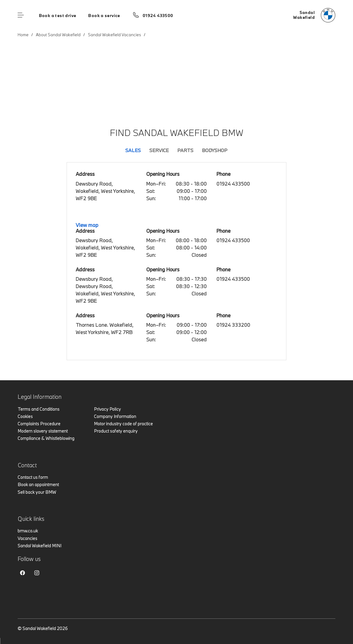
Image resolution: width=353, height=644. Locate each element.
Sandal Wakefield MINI (40, 546)
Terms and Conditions (39, 409)
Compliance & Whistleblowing (46, 438)
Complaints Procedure (39, 424)
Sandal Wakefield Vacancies (114, 35)
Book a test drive (58, 16)
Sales (133, 150)
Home (23, 35)
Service (159, 150)
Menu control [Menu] (21, 15)
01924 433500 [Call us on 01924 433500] (158, 16)
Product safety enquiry (116, 431)
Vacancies (28, 538)
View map (87, 225)
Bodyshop (215, 150)
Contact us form (33, 477)
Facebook (22, 573)
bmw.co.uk (28, 531)
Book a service (104, 16)
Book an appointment (38, 484)
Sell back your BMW (37, 492)
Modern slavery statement (43, 431)
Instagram (37, 573)
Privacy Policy (107, 409)
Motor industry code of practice (123, 424)
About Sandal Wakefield (58, 35)
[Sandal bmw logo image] (314, 15)
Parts (185, 150)
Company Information (115, 416)
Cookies (25, 416)
